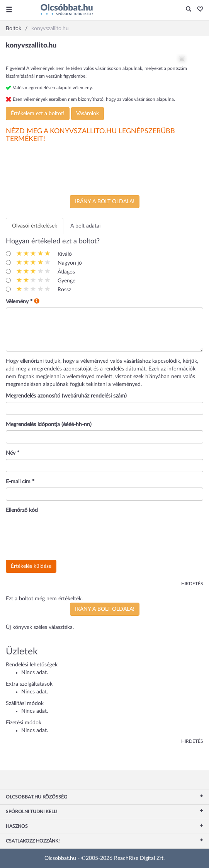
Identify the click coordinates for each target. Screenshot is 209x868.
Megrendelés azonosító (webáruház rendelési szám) (66, 396)
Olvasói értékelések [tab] (35, 226)
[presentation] (65, 537)
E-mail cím (20, 482)
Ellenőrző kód (22, 510)
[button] (198, 10)
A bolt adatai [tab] (85, 226)
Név (13, 453)
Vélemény (19, 302)
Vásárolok (88, 114)
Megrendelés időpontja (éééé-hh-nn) (49, 425)
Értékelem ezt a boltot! (38, 114)
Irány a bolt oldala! (105, 202)
